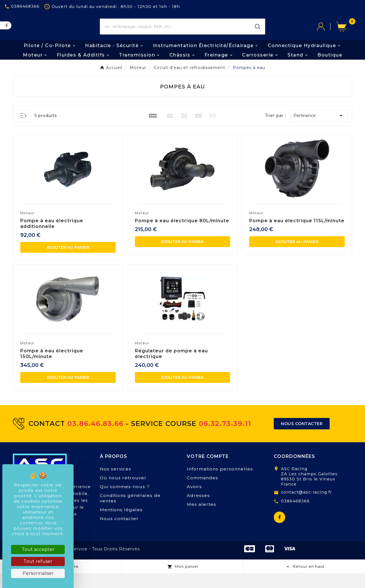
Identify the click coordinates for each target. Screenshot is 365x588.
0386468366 (295, 516)
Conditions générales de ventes (130, 513)
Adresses (198, 510)
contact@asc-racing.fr (306, 507)
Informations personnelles (220, 484)
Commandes (202, 493)
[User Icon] (327, 34)
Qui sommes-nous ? (125, 501)
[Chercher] (175, 34)
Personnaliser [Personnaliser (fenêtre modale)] (38, 573)
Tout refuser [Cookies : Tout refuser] (38, 561)
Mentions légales (121, 525)
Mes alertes (201, 519)
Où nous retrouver (123, 493)
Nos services (115, 484)
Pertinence (319, 130)
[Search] (257, 34)
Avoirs (194, 501)
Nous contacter (119, 533)
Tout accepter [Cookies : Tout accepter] (38, 549)
